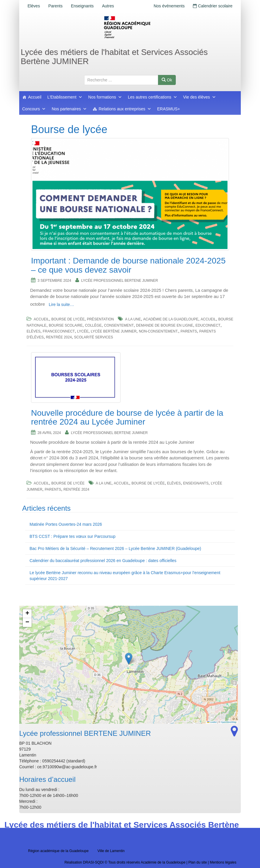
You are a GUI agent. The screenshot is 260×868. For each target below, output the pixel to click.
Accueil (35, 97)
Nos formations (105, 97)
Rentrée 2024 (59, 337)
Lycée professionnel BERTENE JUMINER (120, 281)
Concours (34, 109)
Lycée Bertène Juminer (114, 331)
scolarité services (94, 337)
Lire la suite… (61, 304)
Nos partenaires (69, 109)
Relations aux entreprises (125, 109)
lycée (83, 331)
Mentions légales (223, 862)
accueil (208, 319)
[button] (129, 659)
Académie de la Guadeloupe (171, 319)
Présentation (100, 319)
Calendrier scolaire (212, 6)
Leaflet (212, 722)
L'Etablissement (65, 97)
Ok (167, 80)
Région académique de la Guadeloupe (58, 851)
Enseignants (85, 6)
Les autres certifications (153, 97)
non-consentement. (159, 331)
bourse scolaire (66, 325)
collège (93, 325)
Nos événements (167, 6)
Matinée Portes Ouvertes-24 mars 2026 (66, 524)
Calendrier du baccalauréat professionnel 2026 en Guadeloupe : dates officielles (103, 561)
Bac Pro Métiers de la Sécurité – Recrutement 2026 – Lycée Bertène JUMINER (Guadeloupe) (115, 548)
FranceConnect (59, 331)
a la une (133, 319)
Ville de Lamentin (111, 851)
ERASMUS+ (169, 109)
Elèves (34, 6)
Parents (57, 6)
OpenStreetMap (229, 722)
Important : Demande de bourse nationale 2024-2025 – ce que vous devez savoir (128, 265)
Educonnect (208, 325)
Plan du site (198, 862)
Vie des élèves (200, 97)
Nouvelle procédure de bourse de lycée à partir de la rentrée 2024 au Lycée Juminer (127, 417)
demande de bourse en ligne (164, 325)
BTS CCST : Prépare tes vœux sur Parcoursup (73, 536)
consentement (119, 325)
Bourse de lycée (68, 319)
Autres (112, 6)
